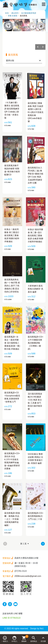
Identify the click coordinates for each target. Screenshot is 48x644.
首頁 (7, 13)
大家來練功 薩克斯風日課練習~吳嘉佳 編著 (36, 289)
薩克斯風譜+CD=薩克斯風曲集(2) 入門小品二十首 (36, 516)
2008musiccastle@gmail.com (28, 576)
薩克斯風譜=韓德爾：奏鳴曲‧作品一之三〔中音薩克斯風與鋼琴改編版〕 (12, 519)
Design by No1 (37, 628)
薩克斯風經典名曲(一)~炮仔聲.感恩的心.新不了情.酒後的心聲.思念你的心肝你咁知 (12, 286)
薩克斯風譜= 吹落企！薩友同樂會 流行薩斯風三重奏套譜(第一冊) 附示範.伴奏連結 (12, 343)
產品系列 (15, 13)
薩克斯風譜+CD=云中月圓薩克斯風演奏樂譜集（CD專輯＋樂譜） (36, 343)
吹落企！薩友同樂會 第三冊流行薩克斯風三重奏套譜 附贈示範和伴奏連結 (12, 235)
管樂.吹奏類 (13, 16)
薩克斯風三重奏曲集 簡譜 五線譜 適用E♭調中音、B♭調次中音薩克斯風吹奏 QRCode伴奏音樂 (36, 112)
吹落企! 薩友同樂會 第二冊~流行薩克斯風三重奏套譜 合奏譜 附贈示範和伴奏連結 (36, 236)
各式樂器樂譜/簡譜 (29, 13)
